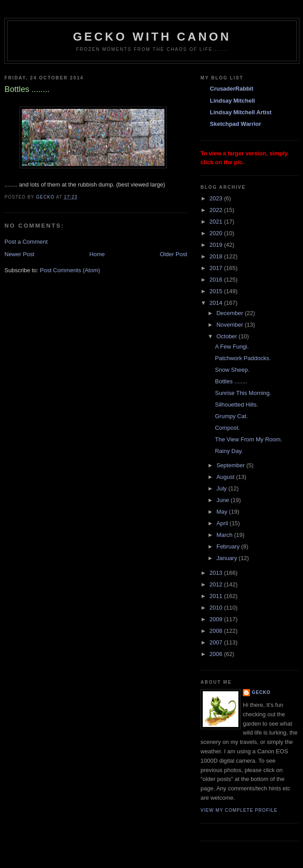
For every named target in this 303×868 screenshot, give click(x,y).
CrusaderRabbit (232, 89)
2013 (217, 573)
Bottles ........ (231, 381)
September (231, 465)
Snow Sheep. (232, 370)
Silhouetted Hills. (236, 405)
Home (97, 254)
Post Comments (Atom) (70, 270)
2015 (217, 291)
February (229, 546)
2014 (217, 303)
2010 (217, 608)
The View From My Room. (248, 439)
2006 (217, 654)
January (228, 558)
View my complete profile (239, 810)
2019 (217, 245)
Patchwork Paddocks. (243, 358)
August (226, 477)
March (225, 535)
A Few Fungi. (232, 347)
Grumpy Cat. (231, 416)
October (228, 336)
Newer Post (19, 254)
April (223, 523)
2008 (217, 631)
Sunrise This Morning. (243, 393)
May (223, 512)
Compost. (227, 428)
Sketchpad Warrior (235, 124)
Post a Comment (26, 242)
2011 (217, 596)
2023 (217, 198)
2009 (217, 619)
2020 (217, 233)
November (231, 325)
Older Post (174, 254)
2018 (217, 256)
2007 (217, 642)
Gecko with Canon (152, 37)
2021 (217, 222)
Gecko (261, 692)
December (231, 313)
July (223, 488)
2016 (217, 280)
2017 (217, 268)
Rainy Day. (229, 451)
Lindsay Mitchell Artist (241, 112)
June (224, 500)
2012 (217, 584)
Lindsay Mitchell (232, 101)
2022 (217, 210)
